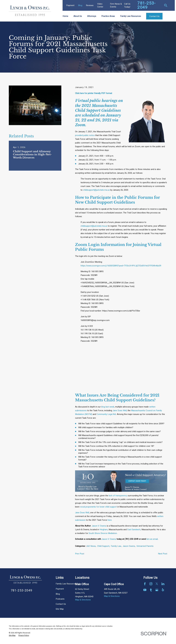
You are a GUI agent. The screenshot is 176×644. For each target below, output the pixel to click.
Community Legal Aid (106, 414)
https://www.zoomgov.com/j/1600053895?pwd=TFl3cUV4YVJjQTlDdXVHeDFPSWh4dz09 (121, 266)
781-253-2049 (146, 5)
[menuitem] (12, 636)
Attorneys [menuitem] (92, 16)
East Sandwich (134, 530)
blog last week (108, 407)
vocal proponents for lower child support (98, 507)
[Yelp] (163, 590)
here (110, 520)
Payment (70, 5)
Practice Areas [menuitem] (108, 16)
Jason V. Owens (99, 526)
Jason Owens (129, 546)
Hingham (104, 530)
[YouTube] (145, 590)
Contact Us (61, 604)
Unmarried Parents (145, 546)
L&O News (91, 546)
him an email (152, 539)
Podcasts (60, 599)
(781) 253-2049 (131, 539)
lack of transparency (118, 496)
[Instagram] (151, 584)
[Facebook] (145, 584)
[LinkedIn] (163, 584)
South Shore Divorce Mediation (103, 533)
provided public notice (85, 135)
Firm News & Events (116, 5)
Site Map (60, 609)
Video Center (100, 5)
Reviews (90, 5)
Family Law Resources (66, 584)
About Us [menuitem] (78, 16)
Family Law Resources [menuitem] (131, 16)
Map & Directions (83, 600)
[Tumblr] (151, 590)
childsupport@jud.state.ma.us (96, 190)
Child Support (103, 546)
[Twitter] (157, 584)
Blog (80, 5)
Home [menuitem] (65, 16)
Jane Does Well (120, 410)
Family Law (116, 546)
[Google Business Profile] (157, 590)
